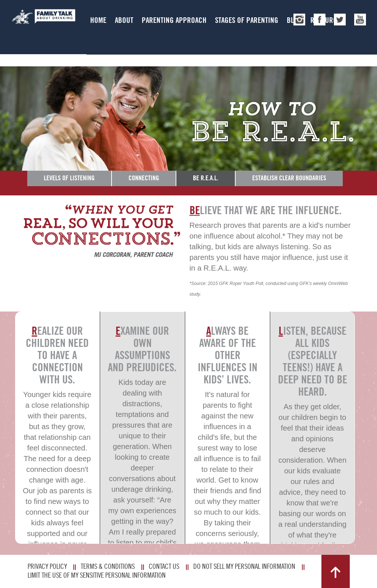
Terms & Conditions (108, 566)
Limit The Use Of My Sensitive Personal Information (97, 575)
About (124, 20)
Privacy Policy (47, 566)
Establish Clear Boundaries (289, 178)
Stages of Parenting (247, 20)
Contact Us (164, 566)
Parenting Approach (174, 20)
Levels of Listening (69, 178)
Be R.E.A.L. (206, 178)
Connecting (144, 178)
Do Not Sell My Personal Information (244, 566)
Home (98, 20)
